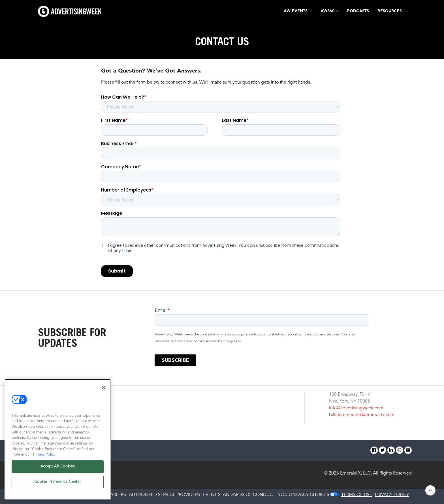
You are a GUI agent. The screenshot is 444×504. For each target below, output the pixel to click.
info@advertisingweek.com (356, 408)
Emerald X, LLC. (356, 473)
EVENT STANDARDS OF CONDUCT (239, 495)
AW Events (296, 11)
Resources (390, 11)
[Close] (104, 388)
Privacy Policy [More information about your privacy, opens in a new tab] (44, 455)
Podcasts (358, 11)
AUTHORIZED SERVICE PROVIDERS (165, 495)
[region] (58, 439)
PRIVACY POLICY (392, 495)
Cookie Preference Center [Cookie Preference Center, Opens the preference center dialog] (58, 482)
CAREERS (117, 495)
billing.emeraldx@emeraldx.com (362, 415)
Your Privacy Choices (304, 495)
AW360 (327, 11)
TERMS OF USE (357, 495)
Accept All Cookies (58, 466)
